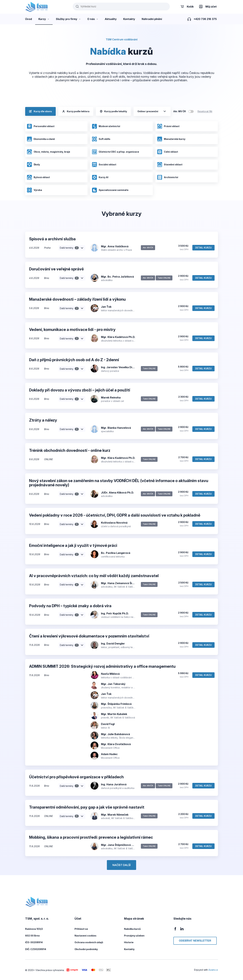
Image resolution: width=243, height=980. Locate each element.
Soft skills (101, 139)
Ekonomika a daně (41, 139)
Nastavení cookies (85, 936)
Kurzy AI (100, 177)
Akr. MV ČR (180, 111)
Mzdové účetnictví (106, 126)
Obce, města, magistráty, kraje (48, 152)
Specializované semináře (110, 190)
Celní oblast (168, 152)
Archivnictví (168, 177)
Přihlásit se (81, 929)
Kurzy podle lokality (113, 111)
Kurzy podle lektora (76, 111)
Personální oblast (41, 126)
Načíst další (122, 865)
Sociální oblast (104, 165)
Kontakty (129, 949)
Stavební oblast (170, 165)
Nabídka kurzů (132, 929)
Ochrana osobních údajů (89, 942)
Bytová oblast (38, 177)
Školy (33, 165)
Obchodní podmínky (86, 949)
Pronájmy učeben (134, 936)
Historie (129, 942)
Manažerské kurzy (171, 139)
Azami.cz (213, 970)
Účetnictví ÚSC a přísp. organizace (115, 152)
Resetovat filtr (205, 111)
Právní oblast (168, 126)
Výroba (34, 190)
